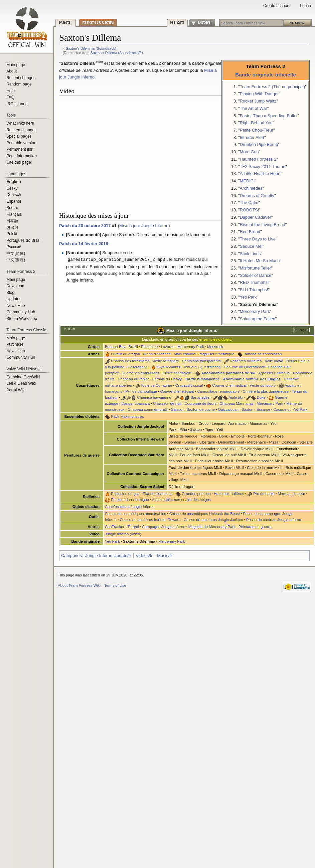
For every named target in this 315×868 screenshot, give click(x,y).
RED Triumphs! (254, 282)
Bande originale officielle (266, 75)
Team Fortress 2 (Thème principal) (273, 87)
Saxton (247, 409)
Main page (16, 65)
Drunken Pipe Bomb (259, 144)
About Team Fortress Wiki (79, 585)
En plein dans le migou (130, 500)
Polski (12, 234)
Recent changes (21, 78)
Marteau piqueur (291, 494)
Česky (12, 188)
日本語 (12, 221)
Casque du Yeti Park (290, 409)
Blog (10, 293)
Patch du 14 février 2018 (84, 244)
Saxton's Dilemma (258, 304)
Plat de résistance (157, 494)
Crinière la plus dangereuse (266, 391)
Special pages (19, 136)
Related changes (21, 130)
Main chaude (184, 354)
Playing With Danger (259, 94)
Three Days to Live (258, 239)
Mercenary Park (255, 311)
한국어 (12, 227)
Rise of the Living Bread (263, 225)
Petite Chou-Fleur (257, 130)
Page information (22, 156)
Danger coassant (135, 403)
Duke (261, 397)
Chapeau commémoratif (148, 409)
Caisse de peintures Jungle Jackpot (213, 520)
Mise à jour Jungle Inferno (144, 226)
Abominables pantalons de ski (228, 373)
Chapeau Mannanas (237, 403)
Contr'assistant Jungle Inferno (130, 507)
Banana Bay (115, 347)
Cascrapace (138, 367)
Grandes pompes (196, 494)
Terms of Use (115, 585)
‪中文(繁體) (16, 260)
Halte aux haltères (229, 494)
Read (183, 23)
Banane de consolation (263, 354)
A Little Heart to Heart (260, 173)
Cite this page (19, 162)
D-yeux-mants (168, 367)
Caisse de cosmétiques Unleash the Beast (205, 514)
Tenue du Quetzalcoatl (202, 367)
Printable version (21, 143)
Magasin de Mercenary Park (212, 527)
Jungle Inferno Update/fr (108, 556)
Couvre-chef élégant (177, 391)
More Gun (249, 152)
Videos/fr (144, 556)
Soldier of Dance (256, 275)
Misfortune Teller (256, 268)
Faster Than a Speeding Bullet (269, 116)
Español (14, 201)
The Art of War (254, 108)
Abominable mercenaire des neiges (181, 500)
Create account (277, 6)
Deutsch (14, 195)
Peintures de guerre (255, 527)
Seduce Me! (251, 246)
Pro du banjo (264, 494)
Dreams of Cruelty (257, 196)
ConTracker (115, 527)
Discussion (98, 23)
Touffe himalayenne (202, 379)
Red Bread (250, 232)
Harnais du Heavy (167, 379)
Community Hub (21, 312)
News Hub (16, 306)
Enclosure (149, 347)
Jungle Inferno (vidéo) (123, 534)
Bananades (200, 397)
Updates (14, 299)
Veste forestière (166, 361)
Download (15, 286)
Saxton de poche (201, 409)
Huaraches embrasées (140, 373)
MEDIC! (247, 181)
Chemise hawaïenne (154, 397)
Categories (71, 556)
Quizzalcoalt (228, 409)
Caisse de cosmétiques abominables (135, 514)
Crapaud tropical (189, 385)
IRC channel (17, 104)
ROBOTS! (250, 210)
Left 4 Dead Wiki (21, 383)
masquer (302, 330)
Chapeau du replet (133, 379)
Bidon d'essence (157, 354)
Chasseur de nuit (167, 403)
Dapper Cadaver (256, 217)
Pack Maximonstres (127, 416)
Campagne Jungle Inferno (164, 527)
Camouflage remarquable (218, 391)
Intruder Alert (252, 137)
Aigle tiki (235, 397)
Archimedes (251, 188)
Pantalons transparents (201, 361)
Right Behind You (256, 123)
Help (11, 91)
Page (66, 23)
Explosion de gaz (125, 494)
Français (14, 214)
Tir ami (133, 527)
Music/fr (165, 556)
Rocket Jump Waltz (258, 101)
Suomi (12, 208)
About (12, 71)
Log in (305, 6)
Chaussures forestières (130, 361)
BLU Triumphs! (254, 290)
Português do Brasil (24, 240)
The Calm (249, 203)
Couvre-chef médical (229, 385)
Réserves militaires (246, 361)
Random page (19, 84)
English (14, 182)
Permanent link (20, 149)
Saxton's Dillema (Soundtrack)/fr (116, 53)
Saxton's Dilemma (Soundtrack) (91, 48)
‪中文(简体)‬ (16, 253)
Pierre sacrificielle (177, 373)
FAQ (10, 97)
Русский (14, 247)
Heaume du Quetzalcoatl (245, 367)
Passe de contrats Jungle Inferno (274, 520)
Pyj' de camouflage (141, 391)
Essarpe (263, 409)
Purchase (15, 344)
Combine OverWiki (23, 377)
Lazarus (168, 347)
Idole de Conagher (157, 385)
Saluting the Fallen (258, 319)
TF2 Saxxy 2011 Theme (263, 166)
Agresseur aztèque (274, 373)
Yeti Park (248, 297)
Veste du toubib (263, 385)
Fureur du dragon (125, 354)
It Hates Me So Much (260, 261)
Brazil (133, 347)
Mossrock (215, 347)
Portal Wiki (16, 390)
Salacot (177, 409)
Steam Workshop (22, 319)
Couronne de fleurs (200, 403)
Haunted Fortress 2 (258, 159)
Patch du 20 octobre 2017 (85, 226)
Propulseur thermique (216, 354)
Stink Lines (250, 254)
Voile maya (274, 361)
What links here (20, 123)
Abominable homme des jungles (252, 379)
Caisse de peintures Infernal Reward (150, 520)
